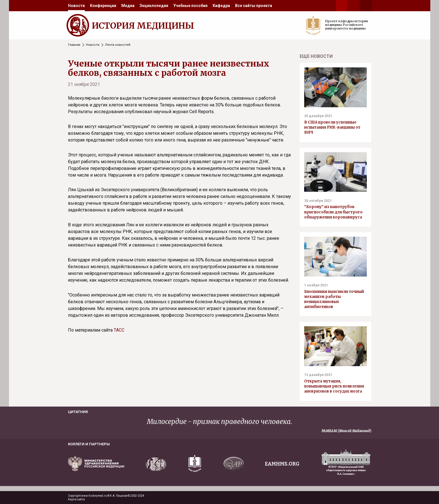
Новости (76, 6)
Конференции (103, 6)
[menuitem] (76, 6)
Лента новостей (118, 45)
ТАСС (119, 330)
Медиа (128, 6)
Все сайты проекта (254, 6)
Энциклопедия (154, 6)
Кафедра (221, 6)
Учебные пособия (190, 6)
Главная (74, 45)
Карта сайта (76, 499)
